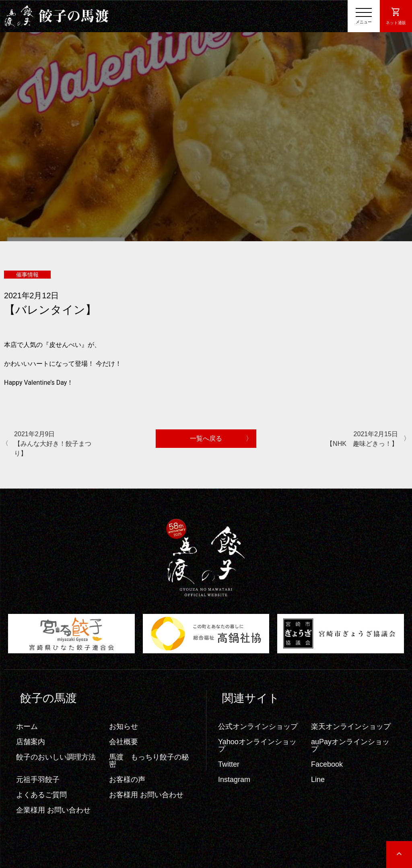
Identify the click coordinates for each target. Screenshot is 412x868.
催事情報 (27, 275)
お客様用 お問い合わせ (146, 795)
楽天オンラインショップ (351, 726)
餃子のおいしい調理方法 (56, 757)
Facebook (327, 764)
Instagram (234, 780)
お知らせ (124, 726)
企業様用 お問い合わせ (53, 810)
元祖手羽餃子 (38, 780)
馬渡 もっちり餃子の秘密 (149, 761)
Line (318, 780)
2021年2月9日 (54, 444)
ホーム (27, 726)
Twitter (229, 764)
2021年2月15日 (358, 440)
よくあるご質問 (41, 795)
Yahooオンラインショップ (257, 745)
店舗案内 (31, 742)
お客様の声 (127, 780)
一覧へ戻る (206, 438)
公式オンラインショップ (258, 726)
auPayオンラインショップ (350, 745)
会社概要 (124, 742)
